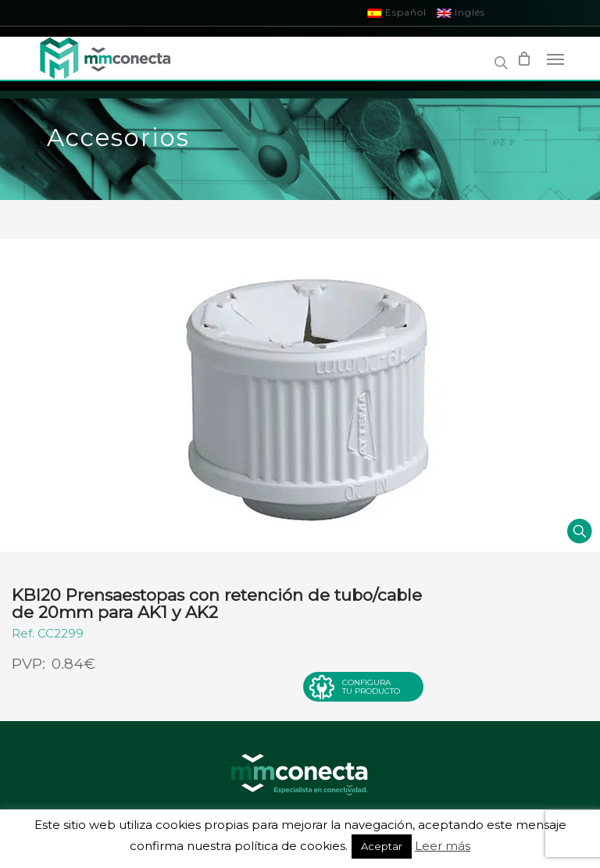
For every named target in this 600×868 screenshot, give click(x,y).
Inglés (461, 12)
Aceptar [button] (382, 846)
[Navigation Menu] (555, 59)
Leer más (443, 846)
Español (397, 12)
